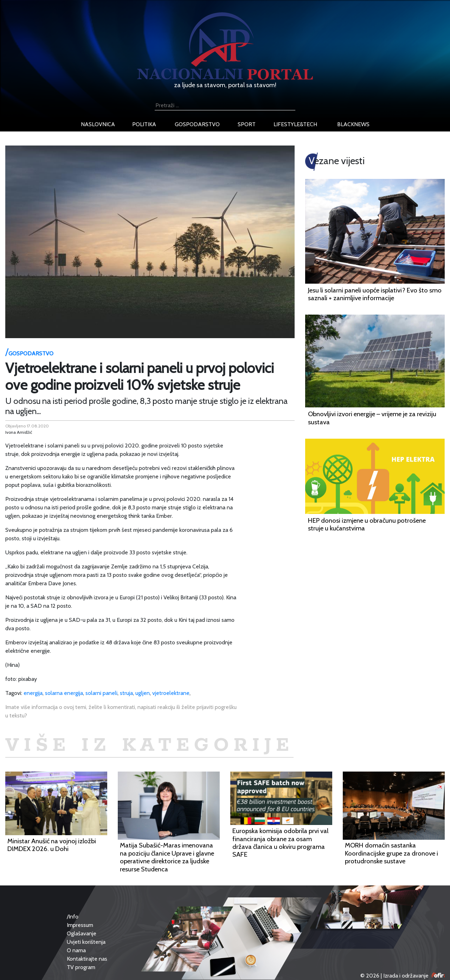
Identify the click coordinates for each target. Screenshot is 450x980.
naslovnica (98, 124)
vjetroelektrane (171, 693)
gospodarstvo (197, 124)
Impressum (80, 925)
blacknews (353, 124)
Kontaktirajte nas (87, 959)
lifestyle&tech (295, 124)
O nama (76, 950)
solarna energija (64, 693)
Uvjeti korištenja (86, 942)
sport (247, 124)
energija (33, 693)
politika (144, 124)
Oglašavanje (82, 933)
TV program (81, 967)
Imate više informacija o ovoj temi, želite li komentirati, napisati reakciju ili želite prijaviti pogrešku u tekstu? (121, 711)
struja (126, 693)
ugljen (143, 693)
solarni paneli (101, 693)
